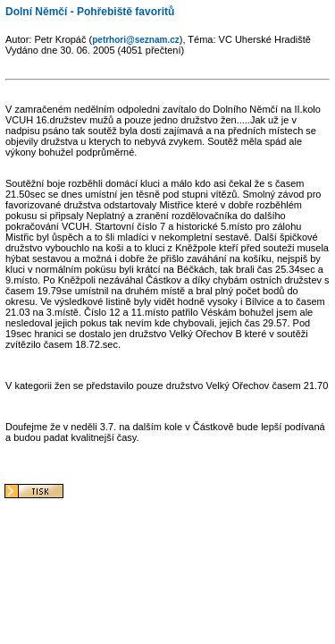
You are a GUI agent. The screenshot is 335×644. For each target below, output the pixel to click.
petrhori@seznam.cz (136, 40)
